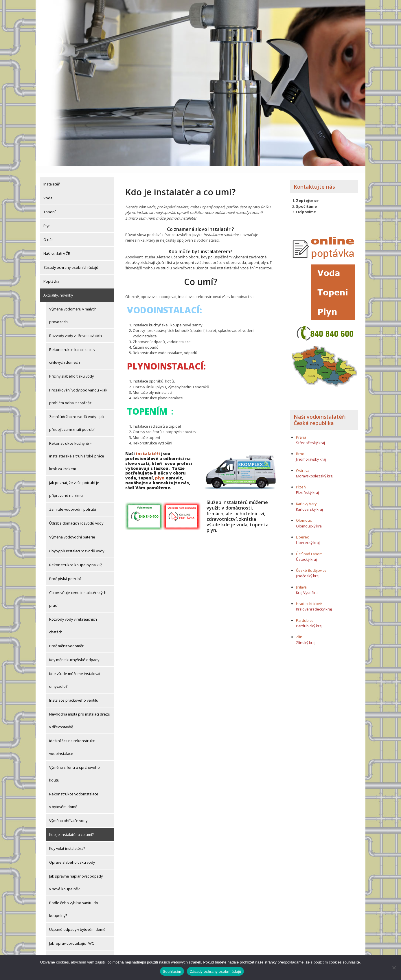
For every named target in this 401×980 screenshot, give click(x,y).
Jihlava (301, 580)
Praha (301, 430)
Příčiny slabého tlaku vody (71, 369)
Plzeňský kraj (307, 486)
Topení (49, 205)
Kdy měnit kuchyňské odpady (74, 652)
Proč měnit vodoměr (66, 639)
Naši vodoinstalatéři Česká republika (320, 413)
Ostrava (303, 463)
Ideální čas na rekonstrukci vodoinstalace (72, 740)
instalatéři (148, 447)
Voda (48, 191)
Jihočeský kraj (308, 569)
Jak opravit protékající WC (72, 936)
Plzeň (301, 480)
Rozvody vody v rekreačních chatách (73, 618)
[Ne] (394, 968)
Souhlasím (172, 971)
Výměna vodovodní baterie (72, 530)
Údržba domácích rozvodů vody (76, 516)
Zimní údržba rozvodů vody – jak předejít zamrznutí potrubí (77, 416)
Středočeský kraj (310, 435)
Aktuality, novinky (58, 288)
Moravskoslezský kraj (315, 469)
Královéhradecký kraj (314, 602)
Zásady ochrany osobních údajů (71, 260)
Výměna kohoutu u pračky (71, 950)
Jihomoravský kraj (311, 452)
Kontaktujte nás (314, 179)
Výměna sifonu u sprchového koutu (75, 766)
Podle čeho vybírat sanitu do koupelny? (74, 902)
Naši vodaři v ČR (57, 246)
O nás (48, 232)
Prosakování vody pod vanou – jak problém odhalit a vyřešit (78, 389)
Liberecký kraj (308, 535)
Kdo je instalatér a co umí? (71, 827)
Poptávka (51, 274)
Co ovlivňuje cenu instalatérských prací (78, 592)
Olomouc (304, 513)
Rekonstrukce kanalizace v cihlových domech (72, 349)
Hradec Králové (309, 597)
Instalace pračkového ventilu (74, 693)
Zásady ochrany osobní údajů (215, 971)
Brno (300, 446)
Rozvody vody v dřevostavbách (76, 328)
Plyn (47, 218)
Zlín (299, 630)
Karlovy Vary (306, 497)
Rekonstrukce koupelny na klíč (76, 558)
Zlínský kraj (306, 635)
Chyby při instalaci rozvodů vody (77, 544)
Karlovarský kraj (309, 502)
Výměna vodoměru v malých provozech (73, 308)
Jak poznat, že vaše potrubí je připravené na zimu (74, 482)
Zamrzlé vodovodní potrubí (73, 502)
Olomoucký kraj (309, 519)
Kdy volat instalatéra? (67, 841)
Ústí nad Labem (309, 547)
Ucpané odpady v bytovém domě (77, 922)
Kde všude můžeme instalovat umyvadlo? (75, 673)
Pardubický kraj (309, 619)
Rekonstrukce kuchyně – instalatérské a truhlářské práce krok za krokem (77, 449)
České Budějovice (311, 563)
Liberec (302, 530)
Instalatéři (52, 177)
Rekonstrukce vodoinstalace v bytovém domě (74, 793)
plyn (160, 471)
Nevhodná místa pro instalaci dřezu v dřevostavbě (80, 713)
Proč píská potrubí (65, 571)
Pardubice (305, 613)
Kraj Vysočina (307, 585)
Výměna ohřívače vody (68, 813)
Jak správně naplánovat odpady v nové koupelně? (76, 875)
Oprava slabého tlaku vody (72, 855)
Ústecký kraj (306, 552)
